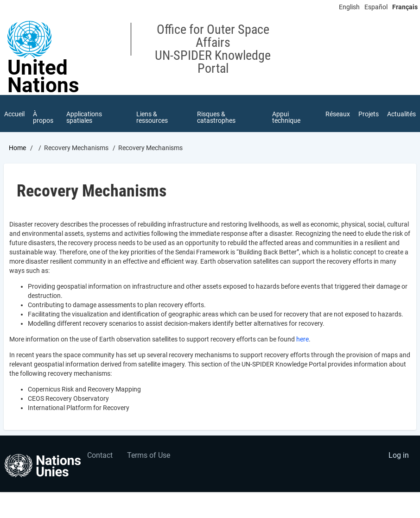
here (302, 339)
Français (405, 7)
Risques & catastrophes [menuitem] (216, 117)
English (349, 7)
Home (17, 148)
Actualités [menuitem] (401, 114)
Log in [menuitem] (399, 455)
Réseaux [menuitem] (338, 114)
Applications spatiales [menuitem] (84, 117)
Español (376, 7)
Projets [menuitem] (369, 114)
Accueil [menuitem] (14, 114)
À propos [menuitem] (43, 117)
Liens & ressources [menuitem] (152, 117)
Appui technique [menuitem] (286, 117)
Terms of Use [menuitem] (149, 455)
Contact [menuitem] (100, 455)
